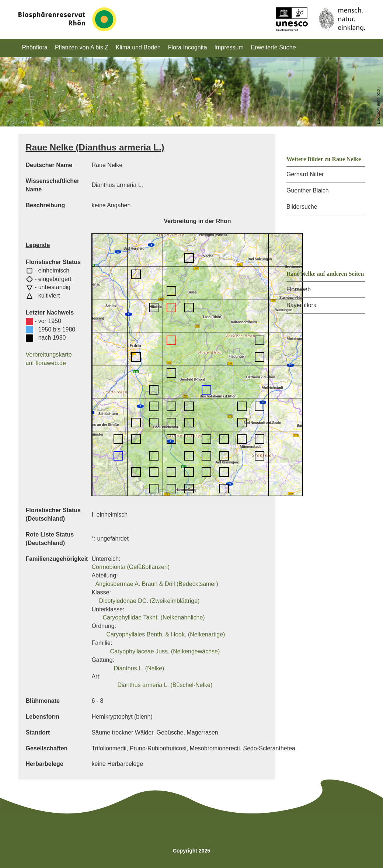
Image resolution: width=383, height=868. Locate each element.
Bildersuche (302, 207)
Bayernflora (302, 305)
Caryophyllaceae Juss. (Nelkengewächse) (165, 651)
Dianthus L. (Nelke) (139, 668)
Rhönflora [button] (35, 47)
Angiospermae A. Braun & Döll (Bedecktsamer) (156, 584)
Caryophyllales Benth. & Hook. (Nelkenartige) (166, 634)
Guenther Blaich (308, 190)
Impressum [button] (229, 47)
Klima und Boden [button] (138, 47)
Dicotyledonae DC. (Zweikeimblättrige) (149, 601)
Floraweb (299, 289)
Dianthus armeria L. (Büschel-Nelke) (165, 685)
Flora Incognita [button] (188, 47)
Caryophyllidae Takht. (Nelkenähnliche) (154, 617)
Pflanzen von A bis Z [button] (82, 47)
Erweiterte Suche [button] (274, 47)
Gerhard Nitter (305, 174)
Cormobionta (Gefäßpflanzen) (130, 567)
